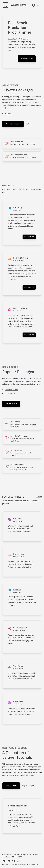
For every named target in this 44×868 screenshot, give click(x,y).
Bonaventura (19, 554)
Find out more (11, 786)
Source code (33, 864)
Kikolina (17, 590)
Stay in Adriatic (20, 628)
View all (39, 497)
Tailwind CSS (17, 857)
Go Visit (5, 864)
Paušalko (11, 220)
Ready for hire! (27, 59)
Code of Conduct (11, 390)
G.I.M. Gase (18, 701)
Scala (8, 857)
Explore (28, 124)
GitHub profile (11, 404)
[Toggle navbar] (39, 5)
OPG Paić (17, 519)
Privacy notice (23, 864)
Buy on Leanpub (28, 786)
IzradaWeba (13, 864)
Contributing (10, 394)
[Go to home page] (15, 5)
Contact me (29, 237)
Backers (8, 114)
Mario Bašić (8, 855)
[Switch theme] (33, 5)
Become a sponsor (13, 124)
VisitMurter (18, 666)
